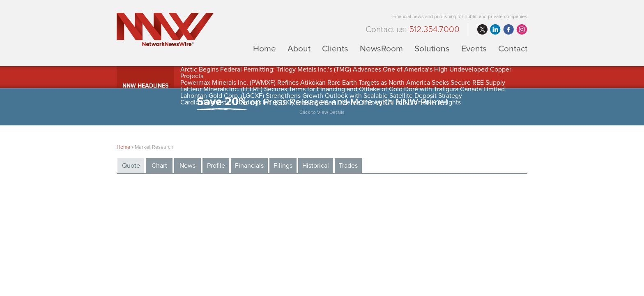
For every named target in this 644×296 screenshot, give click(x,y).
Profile (216, 166)
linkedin (495, 30)
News (187, 166)
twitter (482, 30)
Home (264, 48)
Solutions (432, 48)
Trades (348, 166)
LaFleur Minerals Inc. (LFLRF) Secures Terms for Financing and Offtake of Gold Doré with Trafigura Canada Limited (343, 89)
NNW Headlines (145, 86)
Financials (249, 166)
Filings (283, 166)
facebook (508, 30)
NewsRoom (381, 48)
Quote (131, 166)
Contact (513, 48)
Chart (159, 166)
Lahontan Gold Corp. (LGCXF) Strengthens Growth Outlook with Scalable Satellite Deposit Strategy (321, 96)
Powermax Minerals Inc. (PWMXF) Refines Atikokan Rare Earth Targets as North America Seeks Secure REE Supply (343, 83)
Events (474, 48)
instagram (522, 30)
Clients (335, 48)
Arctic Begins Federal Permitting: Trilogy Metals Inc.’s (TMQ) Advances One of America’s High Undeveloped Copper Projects (346, 73)
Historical (316, 166)
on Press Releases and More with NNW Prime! (322, 107)
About (299, 48)
